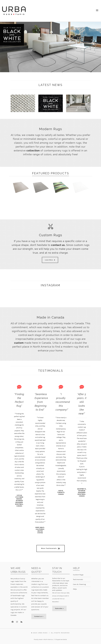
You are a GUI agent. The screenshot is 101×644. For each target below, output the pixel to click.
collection (33, 151)
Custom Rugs (78, 575)
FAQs (75, 589)
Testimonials (78, 579)
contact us (58, 245)
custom (19, 343)
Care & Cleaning (79, 584)
